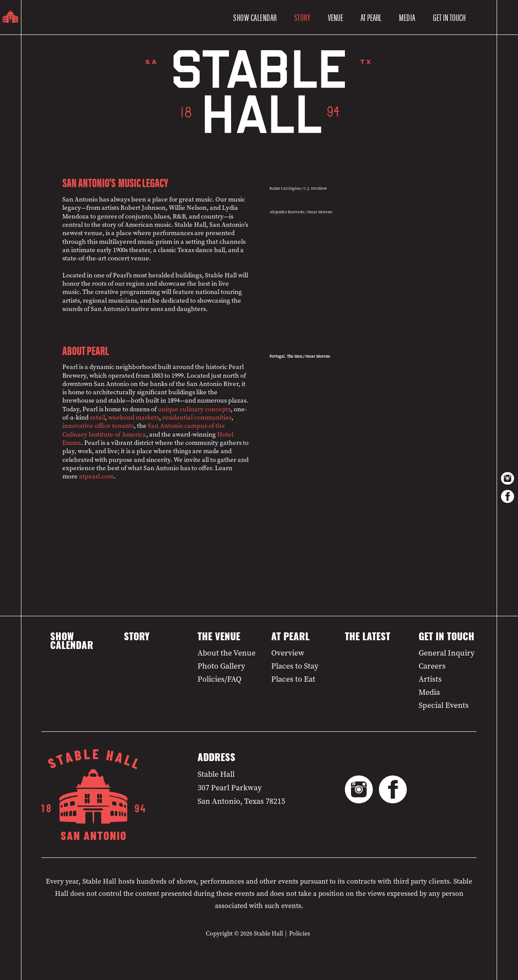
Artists (430, 679)
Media (407, 17)
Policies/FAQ (220, 679)
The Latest (368, 638)
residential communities (197, 417)
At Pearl (290, 638)
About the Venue (227, 653)
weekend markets (134, 417)
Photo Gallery (221, 666)
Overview (288, 653)
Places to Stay (295, 666)
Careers (432, 666)
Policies (300, 934)
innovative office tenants (98, 426)
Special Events (444, 705)
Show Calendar (255, 17)
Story (303, 17)
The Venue (219, 638)
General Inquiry (446, 653)
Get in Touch (446, 638)
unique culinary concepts (194, 409)
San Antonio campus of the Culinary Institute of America (144, 430)
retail (97, 417)
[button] (336, 17)
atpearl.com (96, 476)
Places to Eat (293, 679)
